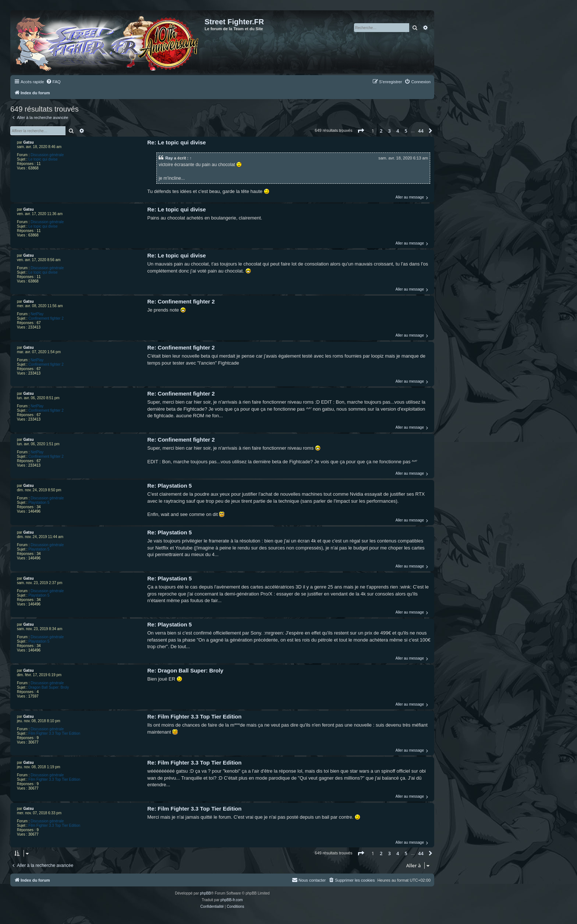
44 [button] (421, 131)
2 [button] (381, 131)
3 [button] (390, 131)
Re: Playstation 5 (169, 486)
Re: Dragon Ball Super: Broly (185, 670)
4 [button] (398, 131)
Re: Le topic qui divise (176, 142)
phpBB (205, 893)
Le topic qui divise (43, 159)
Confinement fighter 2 (46, 318)
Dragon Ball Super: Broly (49, 687)
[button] (361, 131)
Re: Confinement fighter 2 (181, 301)
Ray (169, 158)
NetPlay (37, 314)
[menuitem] (53, 82)
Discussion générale (47, 155)
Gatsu (28, 142)
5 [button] (406, 131)
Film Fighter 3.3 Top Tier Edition (54, 733)
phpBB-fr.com (232, 900)
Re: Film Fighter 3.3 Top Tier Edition (194, 716)
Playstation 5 (39, 503)
